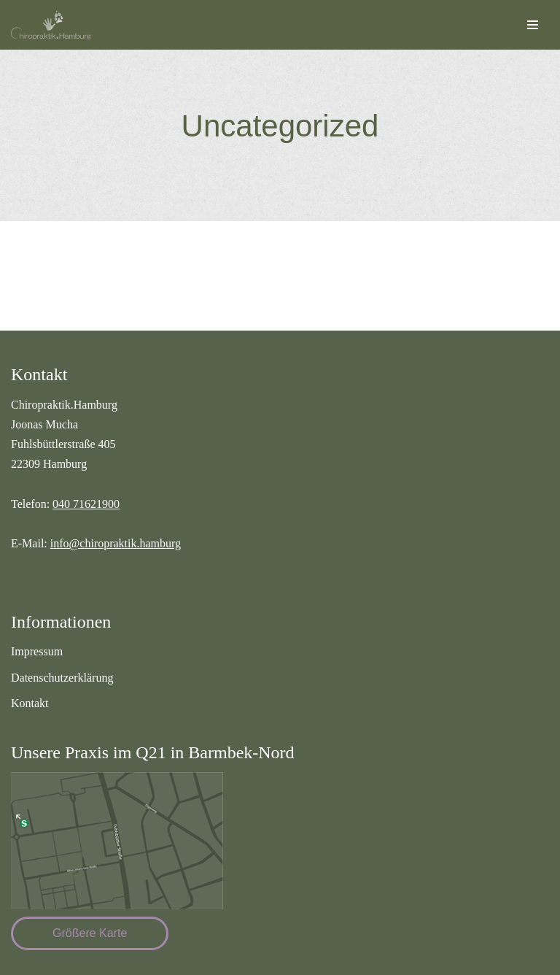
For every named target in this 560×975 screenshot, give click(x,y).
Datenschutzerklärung (62, 678)
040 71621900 (86, 504)
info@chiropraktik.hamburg (116, 543)
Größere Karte (90, 933)
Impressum (37, 651)
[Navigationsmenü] (533, 25)
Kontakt (30, 703)
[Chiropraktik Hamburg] (55, 25)
